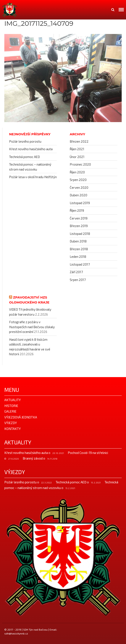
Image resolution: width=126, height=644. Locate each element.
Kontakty (13, 429)
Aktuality (13, 400)
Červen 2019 (79, 218)
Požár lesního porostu (25, 141)
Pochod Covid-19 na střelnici (88, 453)
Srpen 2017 (78, 280)
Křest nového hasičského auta (31, 149)
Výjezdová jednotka (21, 417)
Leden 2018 (78, 257)
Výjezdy (11, 423)
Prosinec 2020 (80, 164)
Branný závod (33, 458)
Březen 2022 (79, 141)
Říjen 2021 (77, 149)
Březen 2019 (79, 226)
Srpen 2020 (78, 180)
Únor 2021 (77, 157)
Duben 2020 (78, 195)
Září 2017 (76, 272)
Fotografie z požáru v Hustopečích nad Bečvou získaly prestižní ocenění (32, 327)
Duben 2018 (78, 241)
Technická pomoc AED (24, 157)
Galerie (10, 411)
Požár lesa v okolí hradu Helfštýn (33, 177)
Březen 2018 (79, 249)
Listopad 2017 (80, 264)
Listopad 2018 (80, 234)
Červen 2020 (79, 187)
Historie (11, 406)
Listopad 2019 (80, 203)
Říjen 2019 (77, 210)
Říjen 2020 (77, 172)
